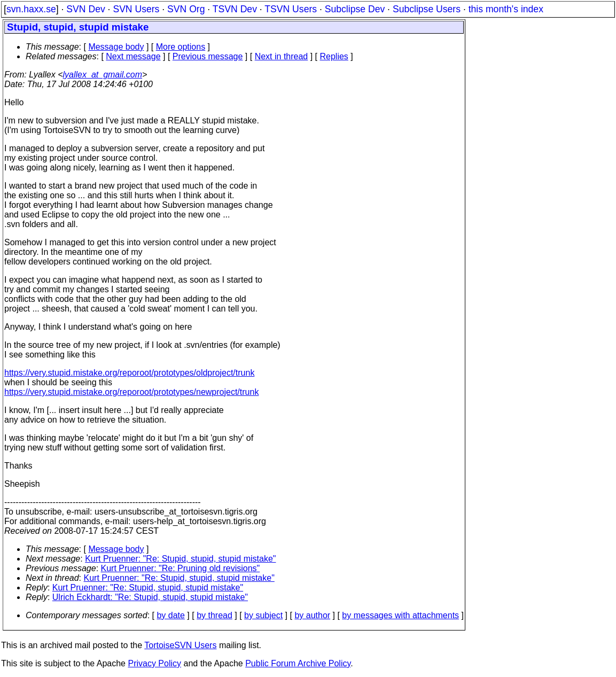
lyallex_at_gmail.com (103, 75)
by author (312, 615)
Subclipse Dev (355, 9)
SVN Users (136, 9)
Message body (116, 47)
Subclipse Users (427, 9)
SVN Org (186, 9)
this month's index (506, 9)
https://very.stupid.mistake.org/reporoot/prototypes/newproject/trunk (131, 392)
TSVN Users (291, 9)
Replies (334, 56)
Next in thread (282, 56)
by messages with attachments (400, 615)
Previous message (208, 56)
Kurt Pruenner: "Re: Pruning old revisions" (181, 568)
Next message (133, 56)
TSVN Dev (235, 9)
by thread (215, 615)
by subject (263, 615)
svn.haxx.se (31, 9)
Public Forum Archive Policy (298, 663)
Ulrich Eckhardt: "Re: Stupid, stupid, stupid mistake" (150, 597)
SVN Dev (85, 9)
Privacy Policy (154, 663)
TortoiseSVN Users (180, 645)
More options (181, 47)
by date (170, 615)
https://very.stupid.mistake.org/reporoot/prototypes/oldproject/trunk (129, 373)
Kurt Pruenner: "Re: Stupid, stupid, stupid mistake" (180, 559)
